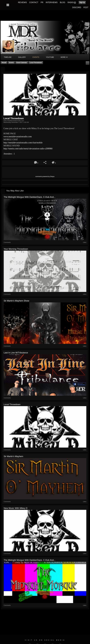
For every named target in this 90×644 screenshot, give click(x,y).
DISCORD (77, 7)
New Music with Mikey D (16, 508)
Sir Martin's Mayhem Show (16, 301)
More (64, 57)
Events (11, 63)
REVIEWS (22, 2)
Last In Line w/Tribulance (16, 353)
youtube (50, 57)
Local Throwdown (36, 63)
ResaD (4, 63)
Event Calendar (22, 63)
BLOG (63, 2)
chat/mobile (23, 143)
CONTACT (34, 2)
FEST (86, 7)
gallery (22, 57)
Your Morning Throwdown (16, 249)
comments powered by (45, 177)
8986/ (28, 149)
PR (42, 2)
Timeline (8, 57)
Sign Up (82, 3)
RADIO (71, 2)
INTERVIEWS (52, 2)
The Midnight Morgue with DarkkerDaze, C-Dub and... (30, 197)
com (18, 137)
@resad (20, 48)
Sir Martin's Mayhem (13, 456)
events (36, 57)
